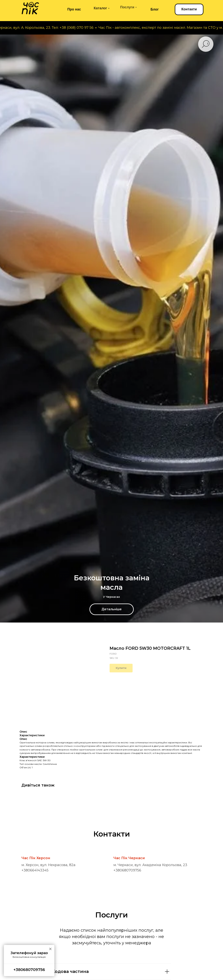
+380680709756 (127, 870)
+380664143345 (35, 870)
